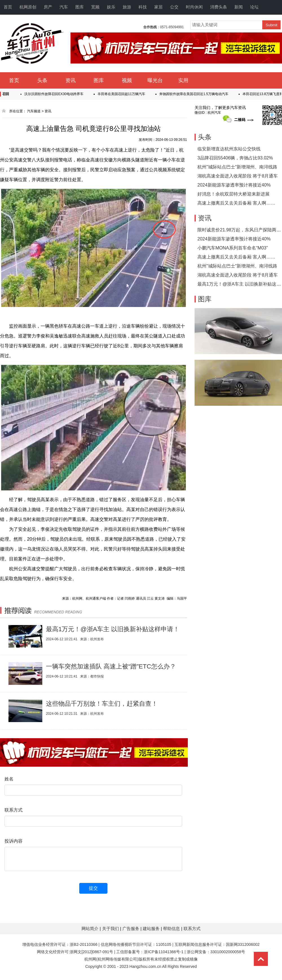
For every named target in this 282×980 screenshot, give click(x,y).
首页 (8, 7)
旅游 (127, 7)
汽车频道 (34, 111)
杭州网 (90, 959)
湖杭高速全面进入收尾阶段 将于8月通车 (238, 176)
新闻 (239, 7)
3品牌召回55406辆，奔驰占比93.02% (235, 158)
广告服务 (131, 929)
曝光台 (155, 80)
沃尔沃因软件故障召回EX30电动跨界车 (56, 94)
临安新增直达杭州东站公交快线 (229, 149)
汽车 (64, 7)
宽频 (95, 7)
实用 (183, 80)
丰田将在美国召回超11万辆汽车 (123, 94)
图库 (80, 7)
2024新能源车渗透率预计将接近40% (234, 185)
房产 (48, 7)
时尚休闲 (194, 7)
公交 (174, 7)
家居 (158, 7)
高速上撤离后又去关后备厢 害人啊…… (236, 203)
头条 (42, 80)
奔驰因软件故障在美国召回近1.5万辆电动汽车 (196, 94)
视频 (127, 80)
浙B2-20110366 (83, 944)
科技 (143, 7)
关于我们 (111, 929)
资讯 (70, 80)
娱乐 (111, 7)
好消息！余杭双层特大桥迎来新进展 (233, 194)
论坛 (254, 7)
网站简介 (91, 929)
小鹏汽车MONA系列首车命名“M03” (233, 248)
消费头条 (219, 7)
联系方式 (192, 929)
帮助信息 (172, 929)
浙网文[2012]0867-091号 (91, 952)
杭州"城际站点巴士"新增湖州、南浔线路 (237, 167)
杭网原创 (28, 7)
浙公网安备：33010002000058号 (216, 952)
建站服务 (152, 929)
